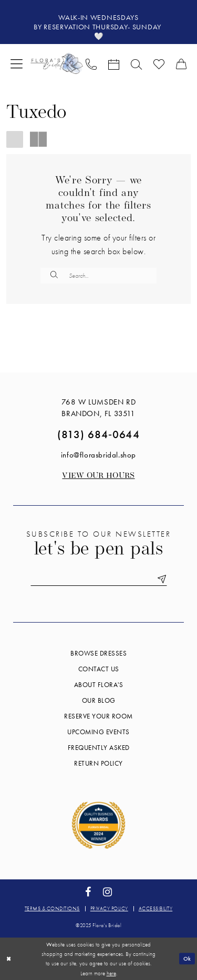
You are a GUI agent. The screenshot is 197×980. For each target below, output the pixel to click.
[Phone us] (91, 63)
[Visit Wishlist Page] (159, 63)
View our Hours (98, 476)
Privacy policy (109, 908)
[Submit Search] (54, 276)
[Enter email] (99, 579)
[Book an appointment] (114, 63)
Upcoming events (98, 732)
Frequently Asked (99, 748)
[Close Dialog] (9, 959)
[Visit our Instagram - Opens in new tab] (108, 892)
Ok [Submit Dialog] (187, 959)
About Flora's (99, 685)
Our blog (99, 700)
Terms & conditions (52, 908)
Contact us (99, 669)
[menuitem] (17, 63)
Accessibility (156, 908)
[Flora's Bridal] (57, 63)
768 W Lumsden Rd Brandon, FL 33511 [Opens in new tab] (99, 408)
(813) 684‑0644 (98, 434)
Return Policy (98, 763)
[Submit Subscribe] (160, 579)
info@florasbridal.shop (98, 455)
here (111, 973)
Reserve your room (98, 716)
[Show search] (136, 63)
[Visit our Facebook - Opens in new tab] (88, 892)
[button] (17, 63)
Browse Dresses (98, 653)
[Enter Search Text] (98, 276)
